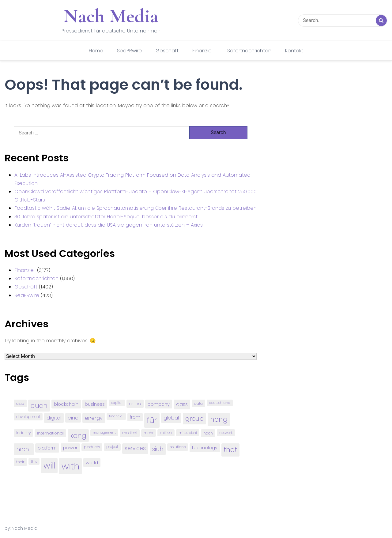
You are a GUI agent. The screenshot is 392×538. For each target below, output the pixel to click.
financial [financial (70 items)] (116, 416)
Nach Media (111, 16)
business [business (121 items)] (95, 404)
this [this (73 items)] (34, 461)
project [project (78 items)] (112, 447)
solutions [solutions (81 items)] (178, 447)
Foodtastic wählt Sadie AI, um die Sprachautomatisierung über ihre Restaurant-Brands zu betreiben (136, 208)
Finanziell (203, 51)
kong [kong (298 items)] (78, 436)
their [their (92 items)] (20, 462)
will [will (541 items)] (49, 466)
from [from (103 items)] (135, 417)
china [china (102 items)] (135, 404)
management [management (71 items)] (104, 433)
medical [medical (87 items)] (130, 433)
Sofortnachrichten (249, 51)
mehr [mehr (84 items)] (149, 433)
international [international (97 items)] (50, 433)
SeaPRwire (129, 51)
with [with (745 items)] (70, 466)
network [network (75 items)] (226, 433)
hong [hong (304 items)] (219, 419)
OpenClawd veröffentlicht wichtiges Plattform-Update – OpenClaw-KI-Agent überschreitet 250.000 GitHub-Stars (136, 196)
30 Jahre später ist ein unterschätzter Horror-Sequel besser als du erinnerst (106, 217)
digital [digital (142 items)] (54, 418)
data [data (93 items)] (198, 403)
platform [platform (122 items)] (47, 448)
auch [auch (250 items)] (39, 406)
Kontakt (294, 51)
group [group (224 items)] (194, 419)
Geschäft (167, 51)
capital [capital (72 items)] (117, 403)
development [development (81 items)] (28, 417)
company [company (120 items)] (159, 404)
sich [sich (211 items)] (158, 449)
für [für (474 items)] (152, 420)
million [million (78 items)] (166, 433)
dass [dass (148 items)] (182, 404)
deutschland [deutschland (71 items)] (220, 403)
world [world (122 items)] (92, 463)
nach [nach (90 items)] (208, 433)
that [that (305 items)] (230, 450)
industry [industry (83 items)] (23, 433)
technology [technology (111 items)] (205, 448)
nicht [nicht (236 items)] (24, 449)
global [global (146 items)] (171, 418)
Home (96, 51)
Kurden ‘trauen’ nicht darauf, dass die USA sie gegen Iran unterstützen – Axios (109, 225)
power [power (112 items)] (70, 448)
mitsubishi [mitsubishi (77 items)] (188, 433)
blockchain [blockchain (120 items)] (66, 404)
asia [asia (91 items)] (20, 403)
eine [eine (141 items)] (73, 418)
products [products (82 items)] (92, 447)
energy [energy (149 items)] (94, 418)
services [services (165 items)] (135, 448)
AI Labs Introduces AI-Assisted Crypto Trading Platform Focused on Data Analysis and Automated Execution (132, 179)
